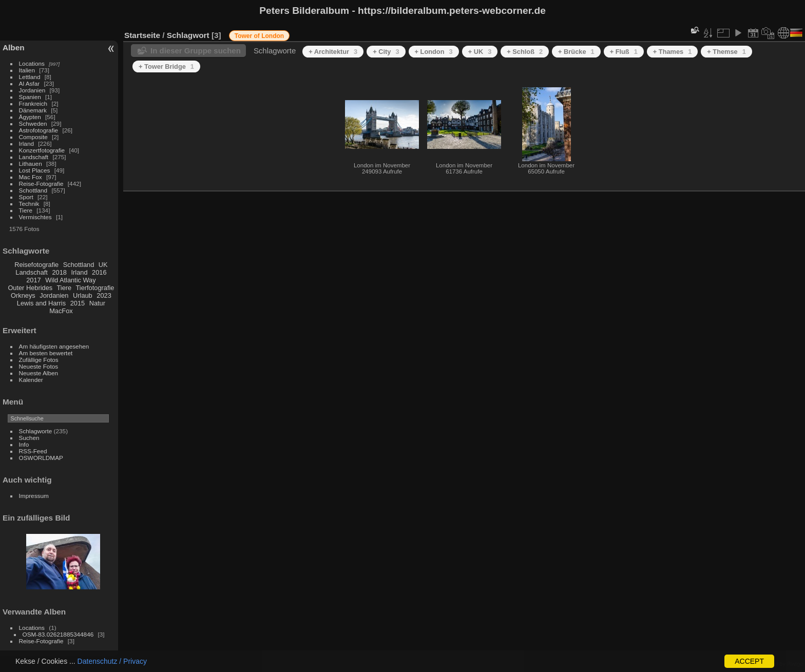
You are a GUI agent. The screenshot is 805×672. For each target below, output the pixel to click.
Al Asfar (30, 83)
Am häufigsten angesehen (54, 346)
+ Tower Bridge (166, 66)
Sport (26, 197)
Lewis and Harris (41, 303)
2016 (99, 272)
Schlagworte (36, 431)
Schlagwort (188, 35)
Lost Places (35, 170)
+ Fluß (624, 52)
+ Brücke (576, 52)
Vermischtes (35, 217)
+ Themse (726, 52)
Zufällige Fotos (39, 360)
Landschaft (34, 157)
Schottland (33, 190)
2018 (59, 272)
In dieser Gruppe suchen (196, 51)
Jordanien (32, 90)
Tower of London (259, 36)
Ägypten (30, 117)
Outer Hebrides (30, 288)
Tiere (26, 210)
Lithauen (31, 164)
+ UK (480, 52)
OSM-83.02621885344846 (58, 634)
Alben (14, 47)
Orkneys (23, 295)
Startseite (142, 35)
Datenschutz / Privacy (112, 661)
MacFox (61, 311)
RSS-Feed (33, 451)
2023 (104, 295)
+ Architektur (333, 52)
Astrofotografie (39, 130)
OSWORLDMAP (41, 458)
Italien (27, 70)
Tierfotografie (95, 288)
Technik (29, 204)
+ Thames (673, 52)
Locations (32, 63)
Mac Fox (31, 177)
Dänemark (33, 110)
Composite (33, 137)
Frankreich (33, 103)
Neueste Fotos (39, 366)
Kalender (31, 380)
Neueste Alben (39, 373)
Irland (26, 143)
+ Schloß (525, 52)
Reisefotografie (36, 265)
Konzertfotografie (42, 150)
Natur (97, 303)
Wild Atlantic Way (70, 280)
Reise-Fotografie (41, 184)
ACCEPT (749, 661)
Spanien (30, 97)
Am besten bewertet (46, 353)
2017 (33, 280)
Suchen (29, 438)
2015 (78, 303)
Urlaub (83, 295)
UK (103, 265)
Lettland (30, 77)
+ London (434, 52)
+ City (386, 52)
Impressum (34, 496)
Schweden (33, 123)
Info (24, 444)
